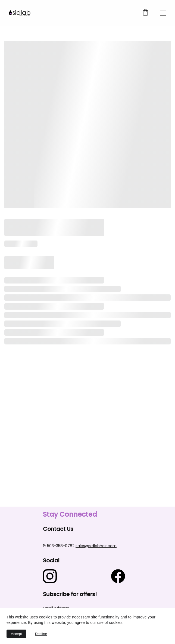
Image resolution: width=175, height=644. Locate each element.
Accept (16, 634)
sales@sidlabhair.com (96, 546)
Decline (41, 634)
